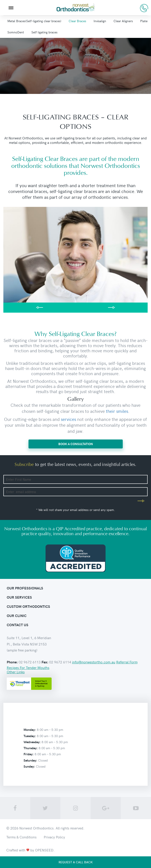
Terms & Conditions (21, 837)
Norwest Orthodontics (36, 828)
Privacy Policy (54, 837)
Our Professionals (25, 588)
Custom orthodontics (28, 606)
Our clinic (17, 616)
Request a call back (76, 862)
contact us (18, 625)
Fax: (45, 662)
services (68, 419)
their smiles (117, 411)
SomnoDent (16, 32)
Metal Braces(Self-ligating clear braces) (34, 21)
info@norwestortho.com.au (94, 662)
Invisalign (100, 21)
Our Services (19, 597)
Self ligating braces (44, 32)
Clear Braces (77, 21)
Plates (144, 21)
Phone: (12, 662)
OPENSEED (44, 850)
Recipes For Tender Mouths (28, 667)
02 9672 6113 (144, 8)
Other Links (16, 672)
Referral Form (127, 662)
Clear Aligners (123, 21)
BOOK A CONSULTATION (76, 444)
